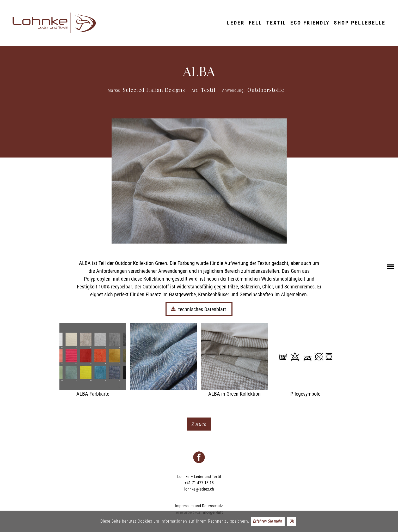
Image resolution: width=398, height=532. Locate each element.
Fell (255, 23)
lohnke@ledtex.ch (199, 489)
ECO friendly (310, 23)
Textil (276, 23)
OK (292, 521)
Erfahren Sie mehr (268, 521)
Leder (236, 23)
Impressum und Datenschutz (199, 506)
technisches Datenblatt (199, 309)
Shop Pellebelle (360, 23)
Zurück (199, 424)
